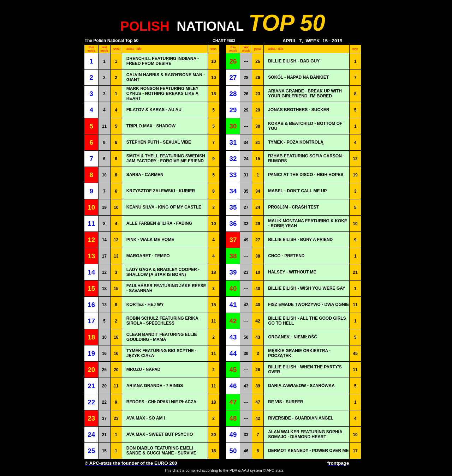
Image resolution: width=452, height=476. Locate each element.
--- (246, 61)
